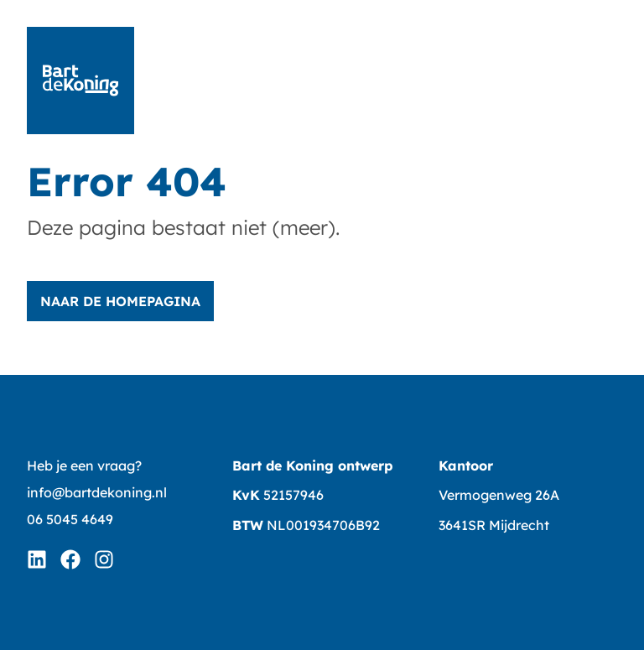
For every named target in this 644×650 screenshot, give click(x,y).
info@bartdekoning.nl (97, 492)
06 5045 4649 (70, 519)
